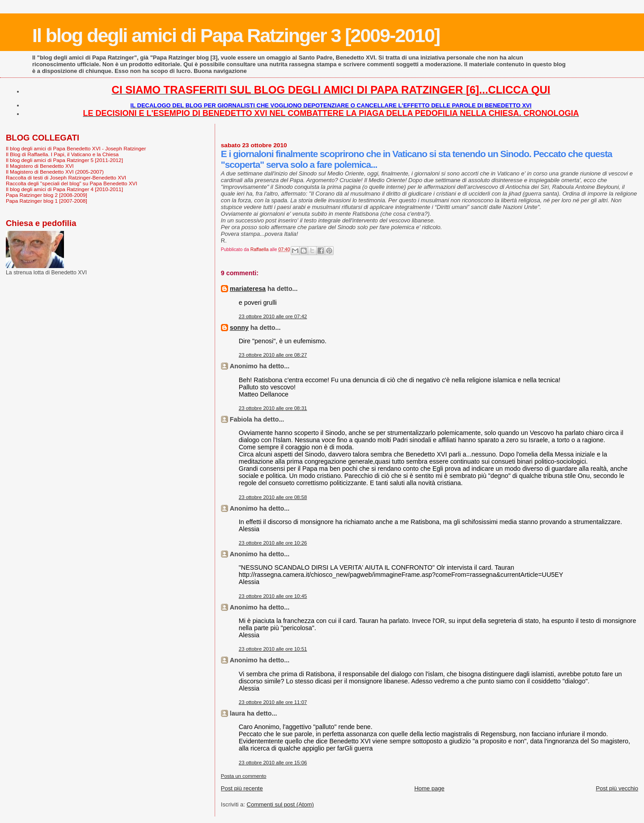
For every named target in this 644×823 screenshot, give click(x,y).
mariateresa (248, 289)
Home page (429, 788)
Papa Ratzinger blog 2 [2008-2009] (47, 195)
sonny (239, 328)
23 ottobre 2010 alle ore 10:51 (273, 649)
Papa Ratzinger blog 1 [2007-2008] (47, 201)
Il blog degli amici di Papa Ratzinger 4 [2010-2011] (64, 189)
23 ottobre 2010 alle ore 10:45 (273, 596)
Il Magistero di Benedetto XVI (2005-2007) (55, 172)
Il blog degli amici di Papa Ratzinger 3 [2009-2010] (236, 35)
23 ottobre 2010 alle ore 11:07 (273, 702)
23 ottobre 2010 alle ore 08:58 (273, 497)
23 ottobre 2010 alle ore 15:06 (273, 763)
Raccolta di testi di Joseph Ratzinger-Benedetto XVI (66, 177)
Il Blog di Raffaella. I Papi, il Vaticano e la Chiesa (62, 154)
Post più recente (242, 788)
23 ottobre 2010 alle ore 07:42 (273, 316)
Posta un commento (244, 776)
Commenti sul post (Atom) (280, 804)
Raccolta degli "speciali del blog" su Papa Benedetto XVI (72, 183)
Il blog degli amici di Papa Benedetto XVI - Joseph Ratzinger (76, 148)
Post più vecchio (617, 788)
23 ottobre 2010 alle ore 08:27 (273, 355)
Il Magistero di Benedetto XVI (40, 166)
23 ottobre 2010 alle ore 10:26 (273, 543)
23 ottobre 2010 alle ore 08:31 (273, 408)
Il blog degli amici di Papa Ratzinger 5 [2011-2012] (64, 160)
